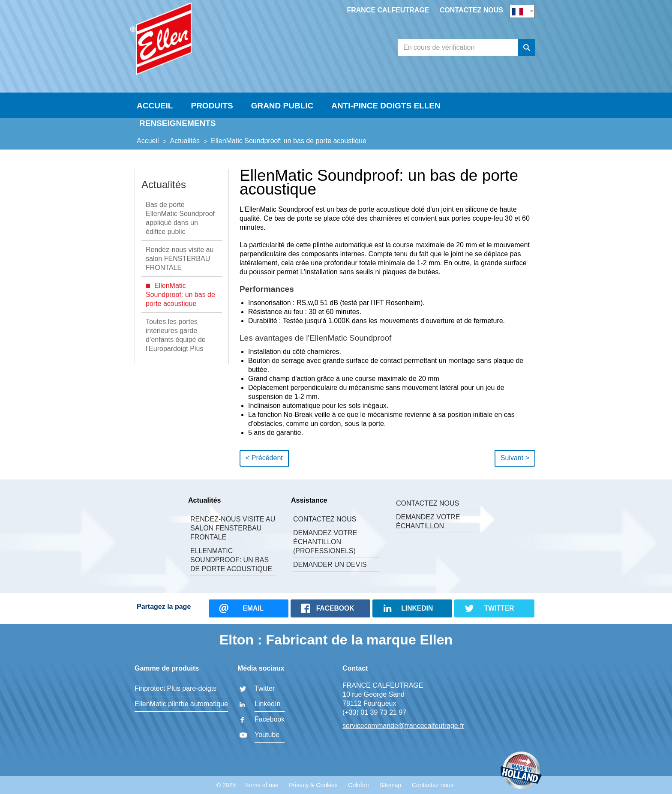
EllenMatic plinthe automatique (181, 704)
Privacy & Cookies (313, 785)
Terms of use (261, 785)
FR (522, 11)
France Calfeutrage (388, 10)
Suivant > (515, 458)
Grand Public (282, 106)
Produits (212, 106)
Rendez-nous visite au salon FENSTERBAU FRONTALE (233, 528)
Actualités (164, 184)
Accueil (155, 106)
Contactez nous (471, 10)
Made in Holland (521, 771)
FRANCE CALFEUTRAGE (197, 41)
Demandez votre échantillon (428, 521)
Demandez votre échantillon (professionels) (325, 542)
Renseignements (177, 123)
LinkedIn (268, 704)
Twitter (265, 688)
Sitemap (390, 785)
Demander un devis (330, 565)
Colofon (358, 785)
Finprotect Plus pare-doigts (175, 688)
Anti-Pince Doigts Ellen (386, 106)
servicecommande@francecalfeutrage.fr (403, 726)
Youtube (267, 735)
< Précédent (264, 458)
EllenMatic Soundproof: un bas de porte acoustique (231, 560)
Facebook (270, 719)
